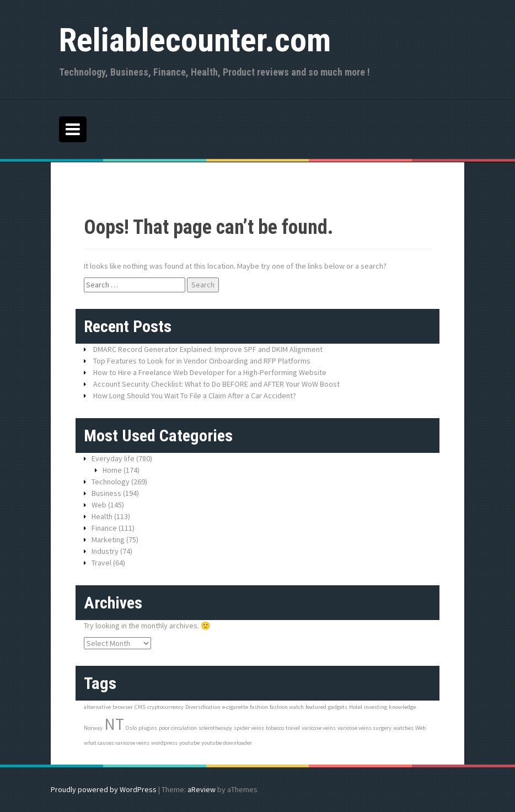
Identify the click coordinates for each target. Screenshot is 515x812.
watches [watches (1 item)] (403, 728)
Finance (104, 528)
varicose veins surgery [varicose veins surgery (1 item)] (364, 728)
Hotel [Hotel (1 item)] (356, 707)
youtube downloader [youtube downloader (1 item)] (227, 743)
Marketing (108, 539)
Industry (105, 551)
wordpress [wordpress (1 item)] (164, 743)
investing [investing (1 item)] (375, 707)
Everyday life (113, 458)
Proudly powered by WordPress (104, 789)
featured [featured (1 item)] (316, 707)
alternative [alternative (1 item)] (97, 707)
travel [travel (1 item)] (293, 728)
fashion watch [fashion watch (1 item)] (287, 707)
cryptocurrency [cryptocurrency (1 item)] (165, 707)
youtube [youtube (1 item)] (189, 743)
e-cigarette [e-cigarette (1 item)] (235, 707)
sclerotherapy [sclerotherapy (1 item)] (215, 728)
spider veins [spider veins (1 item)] (249, 728)
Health (102, 516)
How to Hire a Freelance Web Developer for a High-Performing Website (210, 372)
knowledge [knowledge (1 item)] (402, 707)
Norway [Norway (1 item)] (93, 728)
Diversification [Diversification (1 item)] (203, 707)
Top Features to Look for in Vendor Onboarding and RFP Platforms (202, 361)
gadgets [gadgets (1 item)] (338, 707)
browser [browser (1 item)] (123, 707)
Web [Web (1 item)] (420, 728)
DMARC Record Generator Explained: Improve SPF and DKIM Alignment (208, 349)
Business (106, 493)
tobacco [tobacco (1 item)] (275, 728)
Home (112, 470)
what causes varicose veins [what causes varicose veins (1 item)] (117, 743)
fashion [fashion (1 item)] (259, 707)
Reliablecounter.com (195, 40)
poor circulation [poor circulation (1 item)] (178, 728)
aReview (202, 789)
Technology (111, 482)
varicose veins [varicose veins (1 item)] (319, 728)
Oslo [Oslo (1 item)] (131, 728)
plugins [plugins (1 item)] (148, 728)
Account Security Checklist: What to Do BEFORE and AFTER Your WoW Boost (216, 384)
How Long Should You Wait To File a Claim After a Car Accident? (195, 396)
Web (99, 505)
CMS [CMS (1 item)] (140, 707)
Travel (101, 563)
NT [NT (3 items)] (114, 724)
